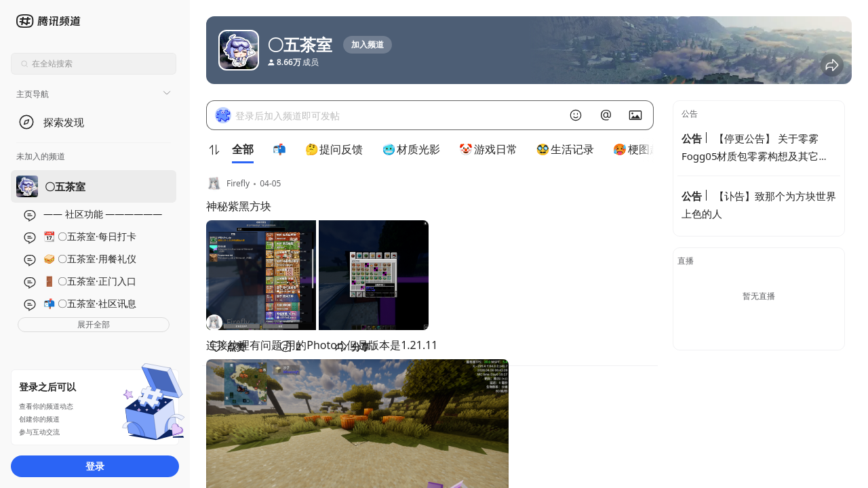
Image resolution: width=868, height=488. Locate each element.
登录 (95, 466)
